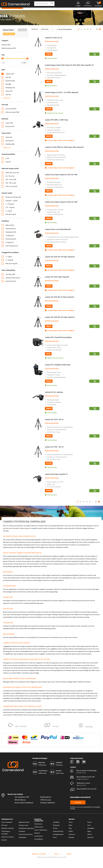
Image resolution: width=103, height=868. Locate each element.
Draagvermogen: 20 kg (54, 351)
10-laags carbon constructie (55, 214)
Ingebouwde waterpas (54, 81)
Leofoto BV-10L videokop (54, 396)
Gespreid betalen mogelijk (52, 11)
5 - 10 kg (9, 264)
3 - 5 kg (9, 215)
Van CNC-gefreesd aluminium (56, 136)
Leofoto (10, 78)
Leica (89, 829)
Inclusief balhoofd (52, 106)
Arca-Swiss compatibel (54, 131)
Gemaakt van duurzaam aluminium (57, 243)
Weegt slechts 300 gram (54, 354)
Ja (7, 162)
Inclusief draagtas (52, 54)
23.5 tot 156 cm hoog (53, 436)
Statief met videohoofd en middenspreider (60, 431)
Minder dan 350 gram (13, 201)
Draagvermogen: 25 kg (54, 376)
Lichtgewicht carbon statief (55, 104)
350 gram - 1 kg (11, 205)
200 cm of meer (11, 190)
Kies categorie (9, 11)
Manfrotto (10, 85)
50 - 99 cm (10, 180)
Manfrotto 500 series (13, 282)
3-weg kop (10, 239)
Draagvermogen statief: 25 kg (56, 159)
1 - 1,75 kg (10, 208)
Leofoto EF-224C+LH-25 (53, 42)
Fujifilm (71, 835)
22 (97, 33)
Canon (71, 826)
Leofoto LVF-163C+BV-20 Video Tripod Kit (60, 321)
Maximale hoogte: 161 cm (54, 189)
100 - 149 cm (11, 183)
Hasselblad (91, 832)
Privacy (56, 858)
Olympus (71, 841)
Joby (8, 98)
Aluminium (10, 130)
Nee (8, 166)
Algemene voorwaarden (39, 858)
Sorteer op (35, 33)
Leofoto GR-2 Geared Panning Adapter (58, 341)
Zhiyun (9, 95)
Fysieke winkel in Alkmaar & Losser (85, 11)
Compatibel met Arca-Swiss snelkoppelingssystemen (63, 241)
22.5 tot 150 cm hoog (53, 463)
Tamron (90, 838)
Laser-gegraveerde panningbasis (57, 246)
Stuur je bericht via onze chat (83, 793)
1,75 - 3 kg (10, 211)
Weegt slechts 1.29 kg (53, 379)
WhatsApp (67, 11)
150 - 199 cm (11, 187)
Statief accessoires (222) (9, 52)
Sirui (8, 88)
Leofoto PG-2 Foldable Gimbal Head (58, 369)
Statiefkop (10, 148)
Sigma (89, 835)
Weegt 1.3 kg (51, 488)
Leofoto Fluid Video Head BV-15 (56, 478)
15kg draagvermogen (53, 109)
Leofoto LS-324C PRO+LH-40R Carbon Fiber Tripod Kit (64, 151)
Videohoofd (11, 233)
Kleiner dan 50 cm (12, 176)
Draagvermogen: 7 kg (53, 216)
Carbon (9, 127)
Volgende (100, 33)
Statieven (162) (6, 49)
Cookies (69, 858)
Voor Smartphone (12, 250)
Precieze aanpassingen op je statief (57, 349)
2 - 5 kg (9, 260)
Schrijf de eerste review (52, 45)
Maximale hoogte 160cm (54, 77)
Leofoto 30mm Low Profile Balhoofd (58, 233)
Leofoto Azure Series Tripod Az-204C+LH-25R (61, 206)
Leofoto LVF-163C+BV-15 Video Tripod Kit (60, 301)
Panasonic (72, 838)
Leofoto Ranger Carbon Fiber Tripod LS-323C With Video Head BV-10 (69, 69)
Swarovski (90, 841)
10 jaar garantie (52, 52)
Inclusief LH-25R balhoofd (55, 218)
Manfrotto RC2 (11, 285)
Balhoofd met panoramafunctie (56, 161)
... (94, 33)
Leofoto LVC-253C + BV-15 (54, 423)
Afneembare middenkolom (55, 191)
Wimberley (10, 91)
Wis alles (23, 34)
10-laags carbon (52, 49)
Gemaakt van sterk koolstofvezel (57, 433)
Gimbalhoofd (11, 236)
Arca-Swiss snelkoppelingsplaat (56, 79)
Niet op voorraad (12, 116)
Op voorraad (11, 113)
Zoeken (51, 4)
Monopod (10, 144)
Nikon (70, 829)
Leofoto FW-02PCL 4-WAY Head (56, 124)
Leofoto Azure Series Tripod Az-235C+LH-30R (61, 178)
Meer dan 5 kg (11, 218)
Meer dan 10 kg (11, 267)
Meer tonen (7, 102)
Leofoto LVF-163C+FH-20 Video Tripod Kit (60, 261)
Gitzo (8, 81)
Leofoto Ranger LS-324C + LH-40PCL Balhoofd (62, 96)
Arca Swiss (10, 278)
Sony (70, 832)
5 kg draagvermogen (53, 404)
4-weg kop (10, 246)
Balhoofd (10, 229)
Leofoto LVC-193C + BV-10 (54, 451)
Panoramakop (11, 243)
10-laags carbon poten (54, 186)
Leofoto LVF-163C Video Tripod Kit (57, 281)
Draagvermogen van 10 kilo (55, 486)
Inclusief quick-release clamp (56, 164)
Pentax (90, 826)
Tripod (9, 141)
